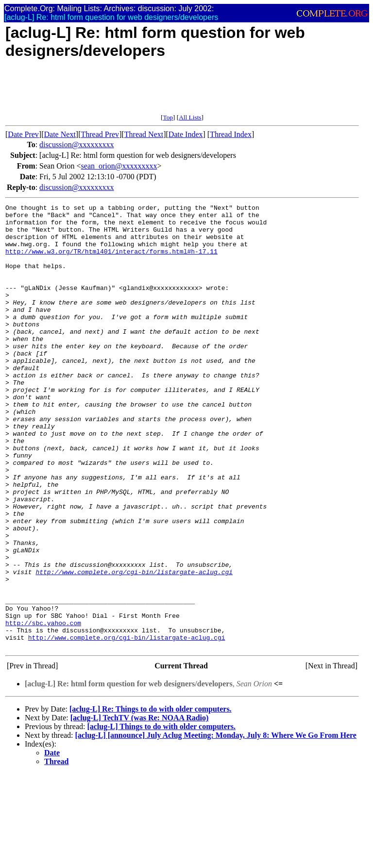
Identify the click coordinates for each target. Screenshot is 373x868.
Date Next (60, 134)
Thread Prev (100, 134)
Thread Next (144, 134)
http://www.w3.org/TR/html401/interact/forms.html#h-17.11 (111, 261)
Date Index (186, 134)
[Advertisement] (182, 92)
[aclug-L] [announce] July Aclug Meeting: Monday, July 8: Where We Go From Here (216, 824)
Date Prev (23, 134)
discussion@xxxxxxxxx (76, 145)
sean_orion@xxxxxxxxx (119, 166)
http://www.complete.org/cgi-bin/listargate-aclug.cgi (134, 646)
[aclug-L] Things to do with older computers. (161, 815)
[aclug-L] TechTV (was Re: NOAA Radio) (140, 807)
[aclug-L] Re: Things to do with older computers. (151, 798)
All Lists (190, 117)
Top (168, 117)
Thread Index (231, 134)
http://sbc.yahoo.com (43, 707)
